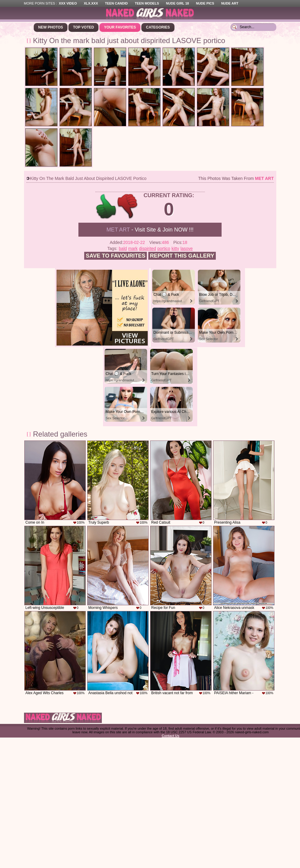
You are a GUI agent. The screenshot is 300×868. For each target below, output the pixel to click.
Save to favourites (116, 256)
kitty (175, 248)
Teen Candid (116, 3)
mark (133, 248)
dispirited (147, 248)
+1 (106, 206)
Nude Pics (205, 3)
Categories (158, 27)
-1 (128, 206)
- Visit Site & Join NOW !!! (150, 230)
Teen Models (147, 3)
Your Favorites (120, 27)
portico (164, 248)
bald (123, 248)
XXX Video (68, 3)
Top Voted (83, 27)
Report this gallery (182, 256)
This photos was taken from (236, 178)
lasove (187, 248)
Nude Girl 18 (178, 3)
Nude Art (230, 3)
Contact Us (171, 736)
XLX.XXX (91, 3)
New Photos (51, 27)
